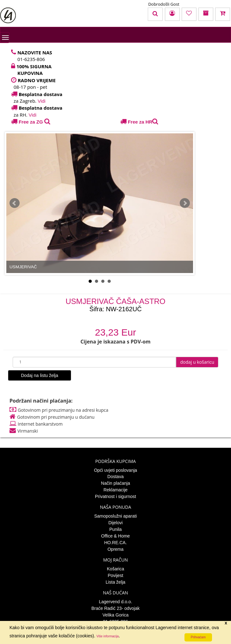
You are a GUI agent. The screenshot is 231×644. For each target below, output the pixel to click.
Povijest (115, 575)
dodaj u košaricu (197, 362)
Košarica (115, 569)
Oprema (116, 549)
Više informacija (108, 636)
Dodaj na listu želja (40, 375)
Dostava (115, 477)
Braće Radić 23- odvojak (116, 608)
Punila (116, 529)
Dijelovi (115, 523)
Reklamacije (115, 490)
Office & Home (116, 536)
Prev (15, 203)
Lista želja (115, 582)
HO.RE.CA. (115, 543)
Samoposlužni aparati (116, 516)
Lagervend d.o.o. (115, 602)
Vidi (42, 101)
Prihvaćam (198, 637)
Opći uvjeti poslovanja (115, 470)
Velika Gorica (115, 615)
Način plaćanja (115, 483)
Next (185, 203)
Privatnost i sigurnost (115, 496)
